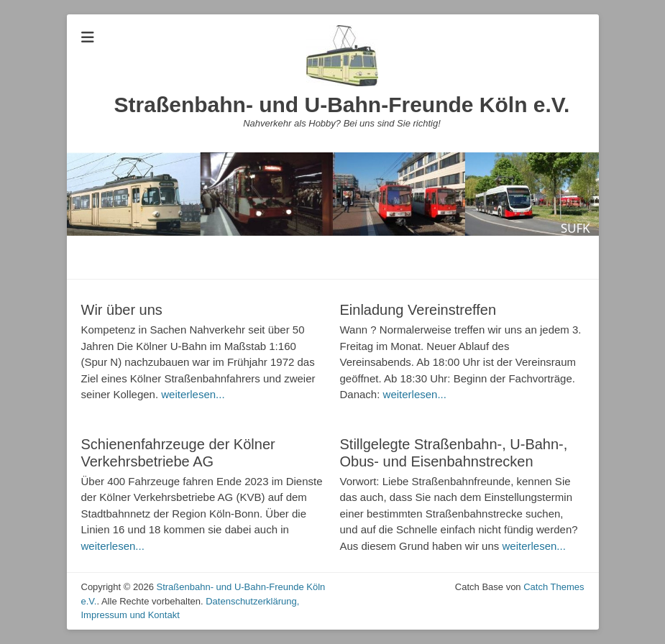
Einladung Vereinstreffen (418, 310)
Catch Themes (554, 587)
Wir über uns (122, 310)
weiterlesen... (193, 394)
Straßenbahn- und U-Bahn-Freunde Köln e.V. (342, 105)
